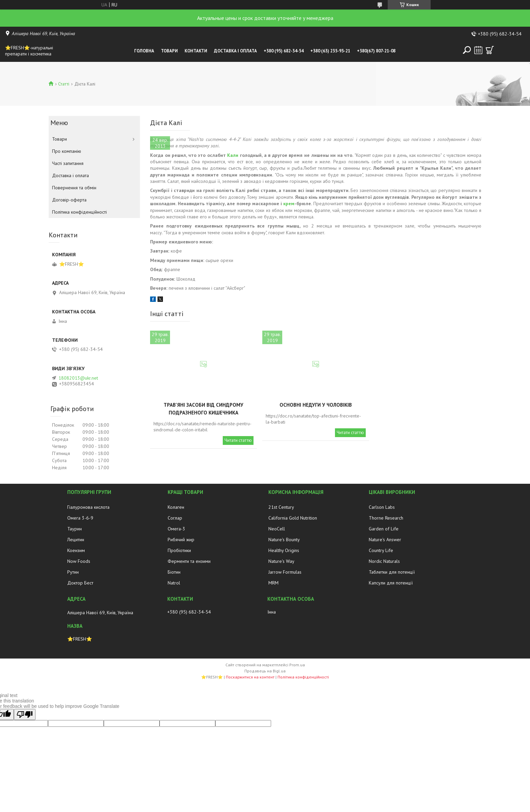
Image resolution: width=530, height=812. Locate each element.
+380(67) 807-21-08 (376, 51)
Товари (169, 51)
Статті (64, 84)
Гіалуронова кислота (88, 507)
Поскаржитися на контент (250, 677)
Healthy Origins (284, 550)
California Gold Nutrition (293, 518)
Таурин (75, 529)
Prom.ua (297, 665)
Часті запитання (68, 163)
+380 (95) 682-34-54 (284, 51)
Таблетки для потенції (392, 572)
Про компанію (67, 151)
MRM (273, 583)
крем (289, 204)
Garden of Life (384, 529)
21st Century (281, 507)
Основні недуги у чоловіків (316, 405)
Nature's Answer (385, 540)
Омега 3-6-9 (80, 518)
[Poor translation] (25, 714)
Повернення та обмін (74, 188)
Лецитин (76, 540)
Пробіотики (179, 550)
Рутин (73, 572)
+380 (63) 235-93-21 (330, 51)
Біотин (174, 572)
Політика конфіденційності (79, 212)
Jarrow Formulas (285, 572)
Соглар (175, 518)
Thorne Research (386, 518)
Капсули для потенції (391, 583)
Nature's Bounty (284, 540)
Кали (233, 155)
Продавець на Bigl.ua (265, 671)
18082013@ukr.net (78, 378)
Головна (144, 51)
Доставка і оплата (235, 51)
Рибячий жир (181, 540)
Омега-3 (176, 529)
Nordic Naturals (384, 561)
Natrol (174, 583)
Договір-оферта (69, 200)
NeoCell (277, 529)
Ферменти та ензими (189, 561)
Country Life (381, 550)
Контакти (196, 51)
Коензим (76, 550)
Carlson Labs (382, 507)
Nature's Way (281, 561)
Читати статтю (238, 440)
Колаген (176, 507)
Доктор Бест (80, 583)
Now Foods (79, 561)
